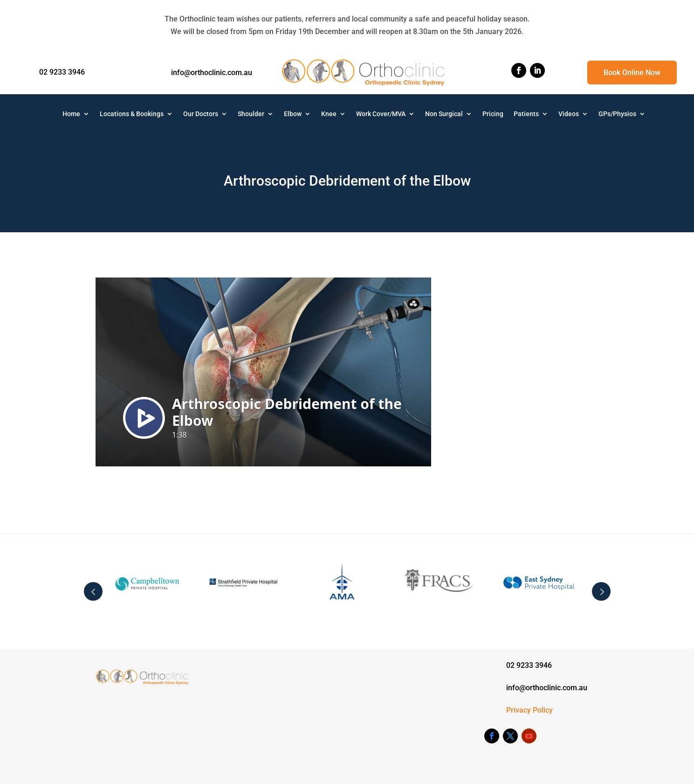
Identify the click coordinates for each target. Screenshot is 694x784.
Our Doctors (201, 114)
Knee (329, 114)
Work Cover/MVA (381, 114)
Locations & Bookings (132, 114)
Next (601, 591)
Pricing (493, 114)
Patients (526, 114)
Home (71, 114)
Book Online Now (632, 73)
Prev (93, 591)
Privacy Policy (529, 710)
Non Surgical (444, 114)
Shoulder (251, 114)
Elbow (293, 114)
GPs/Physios (617, 114)
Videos (569, 114)
